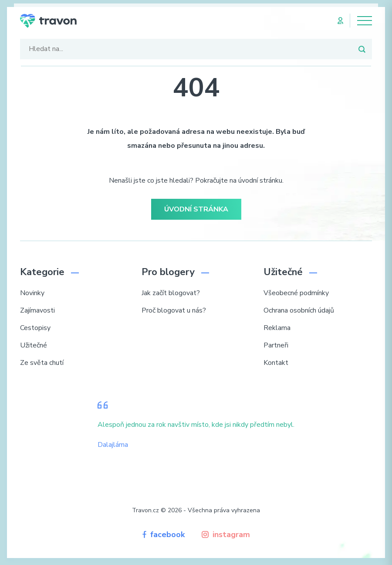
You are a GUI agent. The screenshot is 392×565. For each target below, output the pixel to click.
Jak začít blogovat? (171, 293)
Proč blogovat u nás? (174, 310)
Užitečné (34, 345)
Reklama (277, 328)
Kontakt (276, 363)
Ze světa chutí (42, 363)
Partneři (276, 345)
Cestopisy (35, 328)
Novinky (32, 293)
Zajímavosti (37, 310)
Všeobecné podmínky (296, 293)
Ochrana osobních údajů (299, 310)
